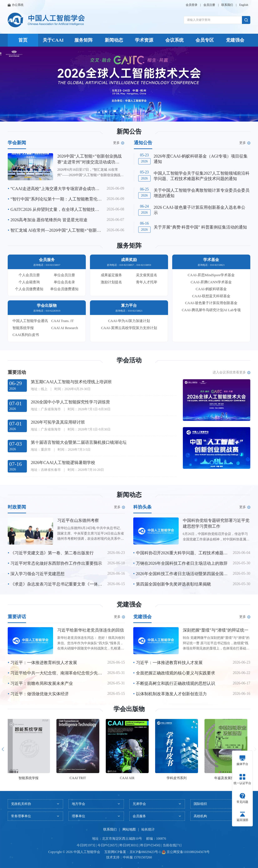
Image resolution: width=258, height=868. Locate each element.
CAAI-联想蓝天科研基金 (211, 296)
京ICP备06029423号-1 (145, 852)
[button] (123, 117)
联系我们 (227, 5)
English (244, 5)
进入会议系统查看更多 (231, 372)
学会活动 (129, 360)
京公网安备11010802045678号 (188, 852)
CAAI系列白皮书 (26, 335)
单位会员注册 (64, 275)
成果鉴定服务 (111, 275)
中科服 (128, 857)
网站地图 (129, 829)
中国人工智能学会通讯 (30, 321)
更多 (119, 143)
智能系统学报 (23, 328)
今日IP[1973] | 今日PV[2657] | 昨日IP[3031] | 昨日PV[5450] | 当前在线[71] (129, 845)
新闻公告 (129, 131)
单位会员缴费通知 (64, 289)
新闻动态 (114, 40)
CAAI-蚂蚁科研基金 (211, 289)
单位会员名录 (64, 282)
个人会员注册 (29, 275)
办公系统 (16, 5)
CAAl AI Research (65, 328)
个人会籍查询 (29, 282)
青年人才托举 (147, 282)
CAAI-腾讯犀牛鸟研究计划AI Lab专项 (211, 310)
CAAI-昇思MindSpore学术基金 (211, 275)
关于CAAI (53, 40)
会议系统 (174, 40)
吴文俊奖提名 (147, 275)
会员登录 (192, 5)
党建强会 (235, 40)
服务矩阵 (84, 40)
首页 (23, 40)
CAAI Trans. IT (62, 321)
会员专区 (205, 40)
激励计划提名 (111, 282)
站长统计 (148, 829)
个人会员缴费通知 (29, 289)
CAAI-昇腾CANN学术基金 (211, 282)
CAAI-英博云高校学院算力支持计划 (129, 328)
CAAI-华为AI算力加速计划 (129, 321)
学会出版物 (129, 709)
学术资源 (144, 40)
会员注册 (209, 5)
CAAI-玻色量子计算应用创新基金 (211, 303)
